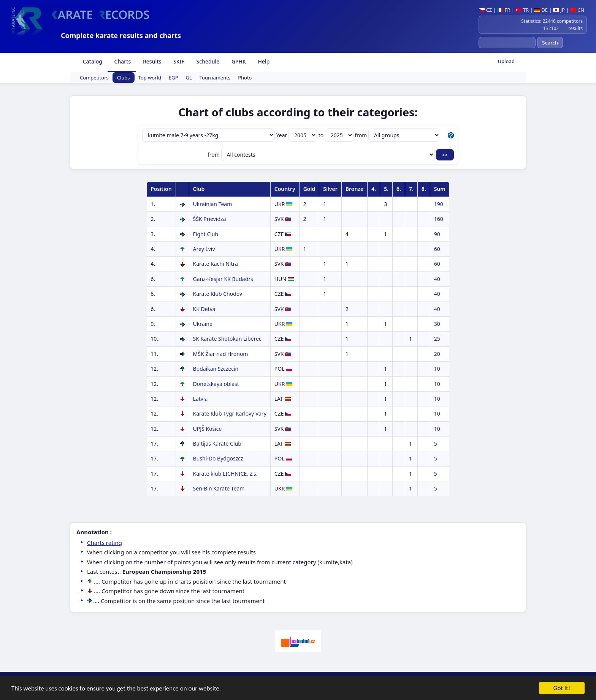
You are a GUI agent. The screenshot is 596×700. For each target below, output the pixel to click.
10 (437, 369)
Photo (245, 78)
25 (437, 339)
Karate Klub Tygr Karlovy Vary (230, 413)
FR (504, 10)
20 (437, 354)
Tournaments (215, 78)
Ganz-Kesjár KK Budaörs (223, 279)
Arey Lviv (204, 249)
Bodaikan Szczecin (216, 369)
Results (151, 61)
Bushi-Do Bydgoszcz (218, 458)
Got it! (562, 693)
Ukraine (203, 324)
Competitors (94, 78)
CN (577, 10)
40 (437, 279)
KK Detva (204, 309)
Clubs (124, 78)
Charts (122, 61)
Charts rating (105, 543)
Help (263, 61)
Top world (150, 78)
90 (437, 234)
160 (439, 219)
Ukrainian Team (213, 204)
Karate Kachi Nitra (216, 264)
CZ (485, 10)
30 (437, 324)
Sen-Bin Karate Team (219, 488)
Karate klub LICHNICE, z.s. (225, 474)
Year (297, 135)
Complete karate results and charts (121, 35)
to (337, 135)
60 (437, 249)
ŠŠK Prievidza (210, 219)
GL (189, 78)
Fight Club (206, 234)
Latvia (201, 399)
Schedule (207, 61)
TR (522, 10)
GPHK (238, 61)
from (397, 135)
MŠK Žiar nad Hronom (221, 354)
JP (559, 10)
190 (439, 204)
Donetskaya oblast (216, 384)
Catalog (92, 61)
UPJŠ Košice (208, 429)
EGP (174, 78)
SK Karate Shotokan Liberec (227, 339)
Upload (506, 61)
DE (541, 10)
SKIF (178, 61)
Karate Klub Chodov (218, 294)
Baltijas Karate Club (217, 444)
